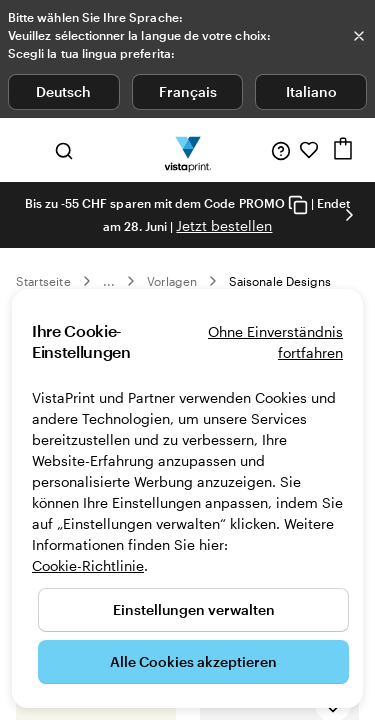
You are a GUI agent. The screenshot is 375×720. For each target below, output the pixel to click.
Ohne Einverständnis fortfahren (275, 342)
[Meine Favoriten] (309, 150)
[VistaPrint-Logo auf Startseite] (187, 150)
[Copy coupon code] (298, 204)
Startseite (43, 281)
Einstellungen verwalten (194, 609)
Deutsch (63, 91)
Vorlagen (172, 281)
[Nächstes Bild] (349, 215)
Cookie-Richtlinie (88, 565)
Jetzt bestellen (224, 225)
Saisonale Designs (280, 281)
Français (188, 91)
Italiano (311, 91)
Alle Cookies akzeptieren (193, 661)
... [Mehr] (109, 281)
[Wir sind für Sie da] (281, 150)
